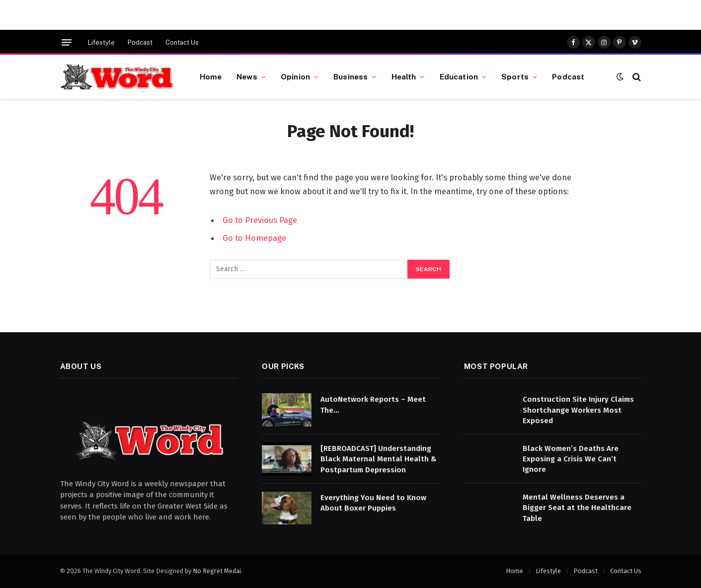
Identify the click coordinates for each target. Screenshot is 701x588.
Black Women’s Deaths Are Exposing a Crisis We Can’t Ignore (571, 459)
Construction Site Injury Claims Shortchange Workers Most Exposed (578, 410)
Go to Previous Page (260, 220)
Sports (515, 76)
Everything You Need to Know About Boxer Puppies (373, 503)
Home (211, 76)
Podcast (140, 42)
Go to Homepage (254, 238)
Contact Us (182, 42)
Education (459, 76)
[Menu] (67, 42)
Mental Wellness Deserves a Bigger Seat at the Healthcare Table (577, 508)
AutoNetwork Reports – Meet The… (373, 404)
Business (350, 76)
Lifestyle (101, 42)
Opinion (295, 76)
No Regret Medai (217, 571)
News (247, 76)
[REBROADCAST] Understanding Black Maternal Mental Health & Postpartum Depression (379, 459)
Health (404, 76)
